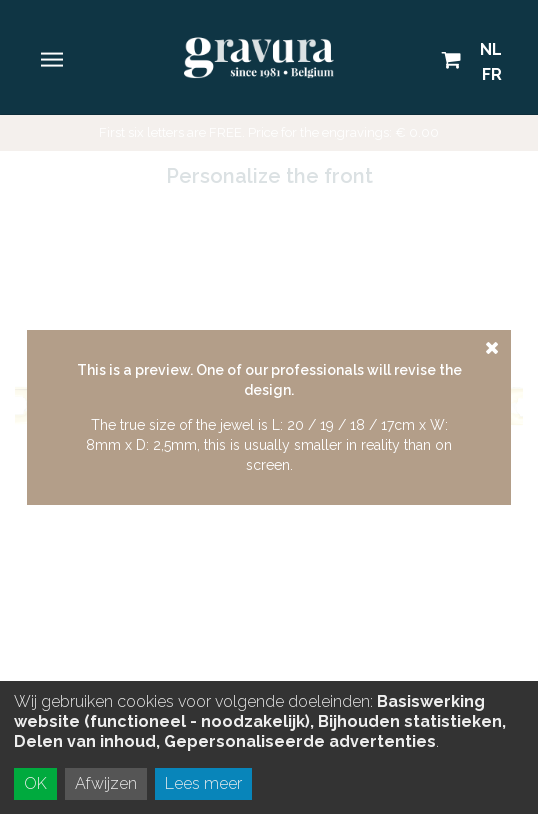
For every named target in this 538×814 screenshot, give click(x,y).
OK (35, 783)
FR (492, 74)
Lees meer (203, 783)
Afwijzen (106, 783)
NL (491, 49)
